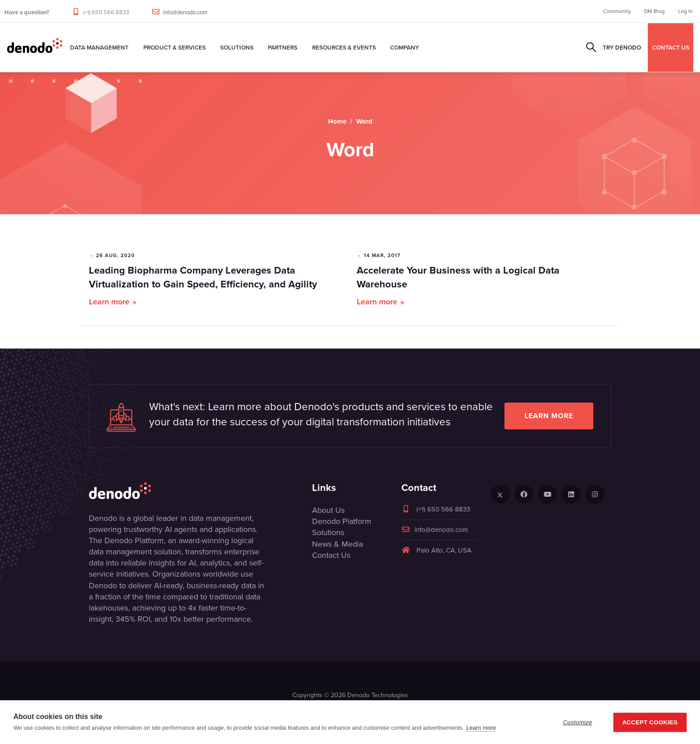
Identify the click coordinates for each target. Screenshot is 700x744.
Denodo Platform (342, 521)
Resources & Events (344, 47)
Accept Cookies (650, 722)
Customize (578, 722)
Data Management (99, 47)
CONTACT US (671, 47)
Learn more (109, 302)
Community (617, 11)
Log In (685, 11)
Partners (283, 47)
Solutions (237, 47)
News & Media (337, 544)
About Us (328, 510)
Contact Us (331, 555)
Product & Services (175, 47)
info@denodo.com (185, 12)
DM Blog (654, 11)
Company (405, 47)
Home (337, 121)
